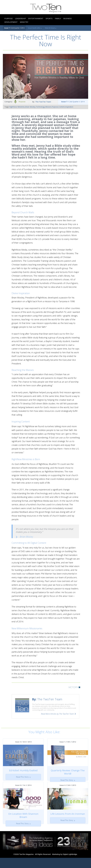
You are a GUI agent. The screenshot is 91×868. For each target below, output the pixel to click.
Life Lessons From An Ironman (68, 819)
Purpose (22, 102)
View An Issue (51, 28)
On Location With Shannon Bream (23, 820)
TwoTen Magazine (26, 864)
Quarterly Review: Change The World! (68, 772)
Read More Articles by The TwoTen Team (57, 714)
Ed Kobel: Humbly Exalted (23, 770)
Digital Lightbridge (70, 864)
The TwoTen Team (43, 102)
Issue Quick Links (35, 28)
